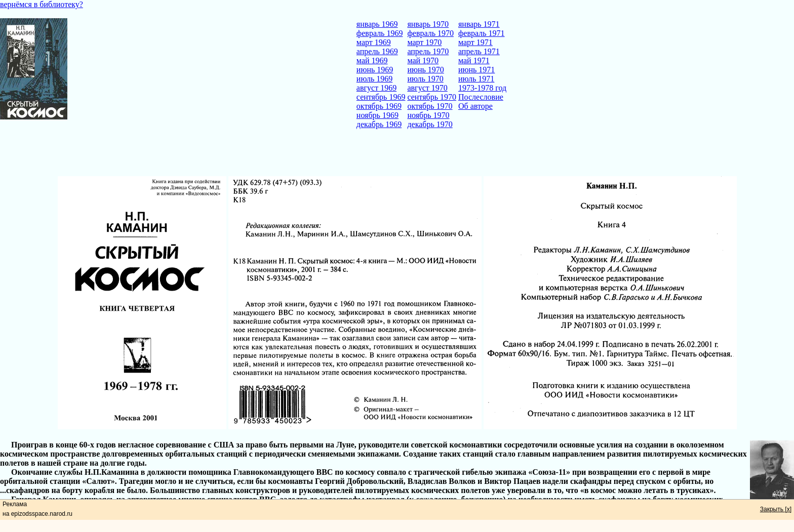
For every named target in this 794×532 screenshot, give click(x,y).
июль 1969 (374, 79)
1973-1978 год (482, 88)
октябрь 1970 (430, 106)
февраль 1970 (430, 33)
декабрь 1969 (379, 124)
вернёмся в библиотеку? (42, 4)
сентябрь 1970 (432, 97)
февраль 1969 (380, 33)
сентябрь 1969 (381, 97)
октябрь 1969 (379, 106)
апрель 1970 (428, 51)
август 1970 (427, 88)
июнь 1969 (375, 70)
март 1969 (374, 42)
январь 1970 (428, 24)
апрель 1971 (479, 51)
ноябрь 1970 (428, 115)
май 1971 (474, 60)
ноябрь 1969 (378, 115)
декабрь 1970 (430, 124)
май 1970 (423, 60)
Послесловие (481, 97)
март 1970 (424, 42)
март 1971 (475, 42)
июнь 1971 (477, 70)
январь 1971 (479, 24)
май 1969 (372, 60)
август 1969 (376, 88)
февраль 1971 (482, 33)
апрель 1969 (377, 51)
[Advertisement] (397, 153)
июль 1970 (425, 79)
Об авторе (475, 106)
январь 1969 (377, 24)
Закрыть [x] (776, 509)
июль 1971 (476, 79)
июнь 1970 (425, 70)
